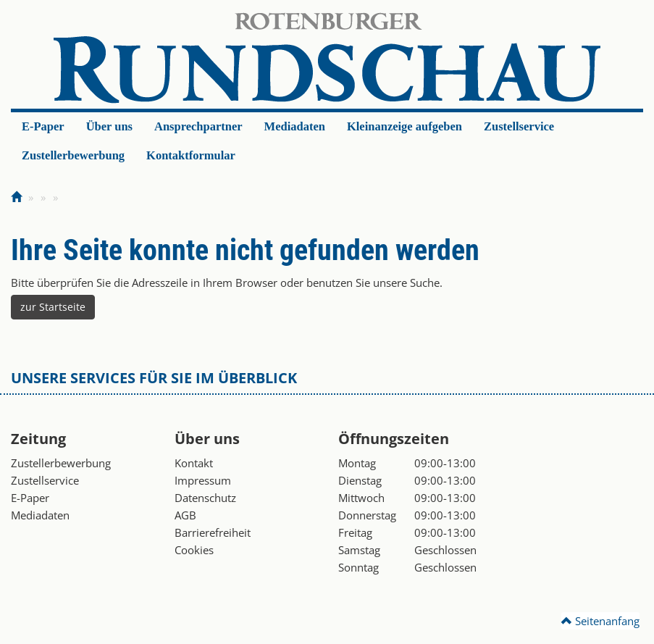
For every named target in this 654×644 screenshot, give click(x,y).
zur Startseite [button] (53, 307)
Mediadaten (295, 126)
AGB (185, 515)
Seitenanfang (600, 621)
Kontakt (194, 463)
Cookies (194, 550)
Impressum (203, 480)
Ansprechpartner (198, 126)
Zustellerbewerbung (73, 155)
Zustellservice (519, 126)
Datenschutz (205, 498)
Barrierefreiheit (213, 532)
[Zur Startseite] (16, 197)
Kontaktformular (191, 155)
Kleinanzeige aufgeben (404, 126)
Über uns (109, 126)
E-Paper (43, 126)
